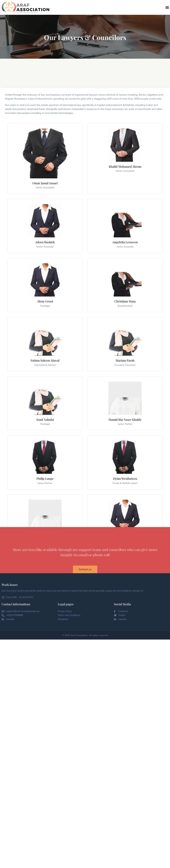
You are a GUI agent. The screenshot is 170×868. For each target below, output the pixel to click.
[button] (167, 7)
